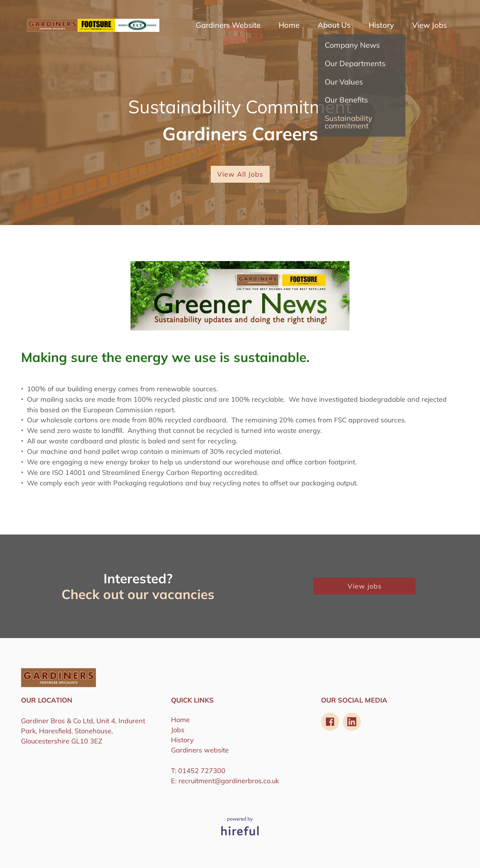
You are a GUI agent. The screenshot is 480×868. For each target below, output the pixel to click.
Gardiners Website (228, 25)
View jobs (365, 586)
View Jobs (430, 25)
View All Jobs (240, 174)
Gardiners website (200, 750)
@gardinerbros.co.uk (247, 781)
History (381, 25)
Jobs (178, 730)
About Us (334, 25)
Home (289, 25)
